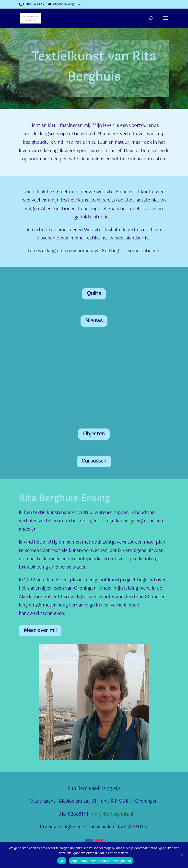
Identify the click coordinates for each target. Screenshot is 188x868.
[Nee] (182, 855)
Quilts (94, 294)
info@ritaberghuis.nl (111, 814)
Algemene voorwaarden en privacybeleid (101, 861)
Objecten (94, 434)
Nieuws (94, 321)
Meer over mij (40, 631)
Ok (62, 861)
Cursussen (94, 461)
